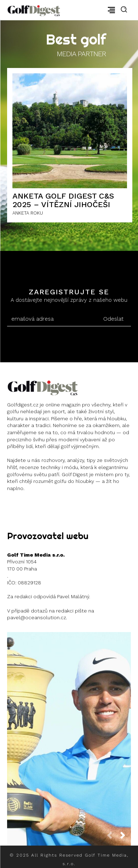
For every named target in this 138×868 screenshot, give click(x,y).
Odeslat (113, 319)
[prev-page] (112, 838)
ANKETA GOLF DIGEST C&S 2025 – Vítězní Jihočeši (63, 200)
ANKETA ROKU (28, 213)
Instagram (33, 506)
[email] (51, 319)
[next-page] (126, 838)
